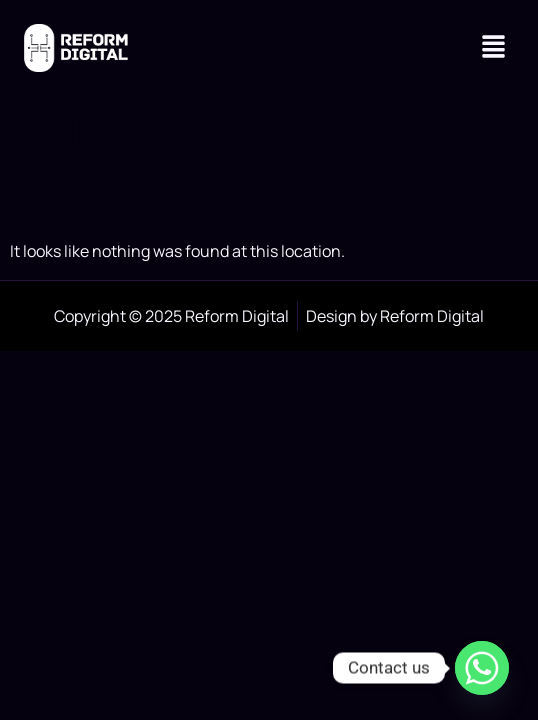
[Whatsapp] (482, 668)
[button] (494, 47)
